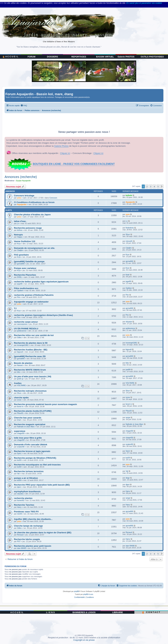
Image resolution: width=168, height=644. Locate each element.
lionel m (20, 406)
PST (19, 541)
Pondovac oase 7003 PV (26, 512)
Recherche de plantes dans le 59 (31, 343)
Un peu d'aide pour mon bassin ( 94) (33, 376)
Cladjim (20, 250)
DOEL (20, 277)
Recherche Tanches (24, 505)
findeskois (130, 228)
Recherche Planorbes (25, 275)
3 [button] (151, 186)
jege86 (20, 284)
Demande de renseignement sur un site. (34, 248)
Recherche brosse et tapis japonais (32, 451)
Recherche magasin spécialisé (30, 424)
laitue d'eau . (20, 221)
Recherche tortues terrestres (29, 471)
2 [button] (147, 186)
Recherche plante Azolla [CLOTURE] (33, 411)
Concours (53, 198)
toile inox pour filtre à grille (28, 438)
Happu (20, 237)
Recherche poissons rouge (28, 228)
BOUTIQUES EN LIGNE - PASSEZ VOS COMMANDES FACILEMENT (74, 164)
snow (19, 400)
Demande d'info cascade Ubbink (31, 445)
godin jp (20, 379)
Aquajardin (22, 204)
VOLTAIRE (21, 385)
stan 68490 (21, 548)
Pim (19, 297)
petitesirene (22, 331)
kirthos (20, 230)
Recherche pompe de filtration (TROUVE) (35, 458)
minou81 (129, 241)
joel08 (128, 370)
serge (128, 417)
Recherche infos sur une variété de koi (34, 335)
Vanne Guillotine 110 (25, 241)
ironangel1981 (23, 345)
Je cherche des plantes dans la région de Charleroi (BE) (43, 533)
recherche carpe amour (26, 322)
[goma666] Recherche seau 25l (30, 356)
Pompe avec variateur (25, 268)
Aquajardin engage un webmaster (31, 302)
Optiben (20, 291)
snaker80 (21, 447)
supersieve (20, 431)
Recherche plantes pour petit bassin (33, 546)
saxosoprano (22, 324)
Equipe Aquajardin (23, 181)
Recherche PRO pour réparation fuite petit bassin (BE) (42, 485)
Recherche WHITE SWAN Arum (30, 370)
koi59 (19, 460)
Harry (128, 491)
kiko (127, 363)
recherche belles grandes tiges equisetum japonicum (41, 282)
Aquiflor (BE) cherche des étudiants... (33, 519)
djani (19, 487)
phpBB (76, 591)
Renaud (20, 535)
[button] (162, 186)
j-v (18, 223)
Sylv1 (19, 453)
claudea (20, 494)
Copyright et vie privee (84, 640)
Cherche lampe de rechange (28, 526)
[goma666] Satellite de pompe (29, 261)
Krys (19, 244)
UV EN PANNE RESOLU (26, 329)
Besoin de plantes (23, 363)
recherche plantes (23, 498)
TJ (15, 308)
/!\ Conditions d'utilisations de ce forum (34, 202)
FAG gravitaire (21, 255)
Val (18, 474)
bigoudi (20, 352)
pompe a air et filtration (26, 478)
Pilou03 (20, 413)
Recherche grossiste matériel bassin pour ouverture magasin (45, 404)
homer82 (21, 500)
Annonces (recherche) (21, 177)
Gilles (19, 337)
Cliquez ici (65, 153)
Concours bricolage (24, 196)
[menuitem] (24, 106)
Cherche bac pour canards (28, 418)
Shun (128, 234)
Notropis (18, 235)
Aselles (18, 383)
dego (128, 478)
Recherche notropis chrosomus (30, 391)
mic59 (19, 514)
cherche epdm (21, 398)
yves (19, 198)
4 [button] (154, 186)
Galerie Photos (61, 146)
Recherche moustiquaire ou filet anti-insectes (37, 465)
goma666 (21, 264)
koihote (129, 195)
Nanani (20, 365)
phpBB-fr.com (88, 594)
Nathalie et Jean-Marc (26, 427)
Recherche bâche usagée (27, 539)
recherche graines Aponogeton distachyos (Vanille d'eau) (43, 315)
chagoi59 (21, 433)
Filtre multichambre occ (26, 288)
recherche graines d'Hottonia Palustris (34, 295)
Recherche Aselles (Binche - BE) (31, 350)
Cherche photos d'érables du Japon (32, 215)
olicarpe (129, 322)
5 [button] (158, 186)
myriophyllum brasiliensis (27, 491)
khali (128, 275)
